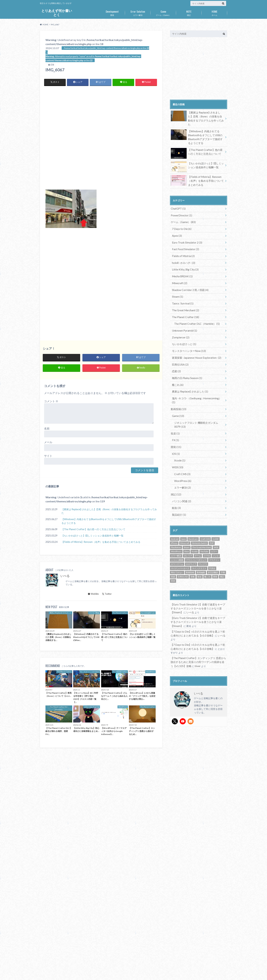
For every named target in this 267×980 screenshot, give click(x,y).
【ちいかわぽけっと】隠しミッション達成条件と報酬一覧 (92, 537)
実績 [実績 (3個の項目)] (173, 544)
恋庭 (176, 352)
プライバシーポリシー (51, 975)
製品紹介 (178, 482)
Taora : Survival (182, 289)
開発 (112, 12)
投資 (175, 406)
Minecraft (179, 270)
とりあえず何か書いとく (57, 13)
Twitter (107, 595)
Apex (176, 226)
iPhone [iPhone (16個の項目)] (174, 510)
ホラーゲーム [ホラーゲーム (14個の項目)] (177, 531)
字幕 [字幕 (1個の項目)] (223, 540)
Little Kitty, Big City (184, 258)
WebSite (93, 595)
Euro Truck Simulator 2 (186, 232)
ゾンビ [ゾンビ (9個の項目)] (216, 523)
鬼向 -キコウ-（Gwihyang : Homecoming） (197, 378)
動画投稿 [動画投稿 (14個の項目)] (190, 540)
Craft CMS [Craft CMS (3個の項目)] (205, 506)
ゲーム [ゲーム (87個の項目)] (198, 523)
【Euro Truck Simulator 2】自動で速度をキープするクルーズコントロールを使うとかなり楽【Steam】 (197, 575)
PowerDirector (181, 207)
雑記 (189, 12)
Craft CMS (181, 444)
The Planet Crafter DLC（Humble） (195, 308)
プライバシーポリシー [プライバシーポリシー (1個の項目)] (196, 527)
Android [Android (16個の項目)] (175, 506)
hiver (193, 626)
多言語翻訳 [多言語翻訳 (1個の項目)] (213, 540)
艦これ (177, 365)
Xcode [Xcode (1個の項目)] (195, 519)
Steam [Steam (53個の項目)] (187, 514)
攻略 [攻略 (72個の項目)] (193, 544)
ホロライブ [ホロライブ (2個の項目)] (191, 531)
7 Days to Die (181, 220)
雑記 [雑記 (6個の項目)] (222, 544)
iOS (176, 425)
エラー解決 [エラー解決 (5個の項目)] (176, 523)
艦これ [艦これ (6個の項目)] (207, 544)
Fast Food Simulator (184, 239)
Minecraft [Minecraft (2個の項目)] (185, 510)
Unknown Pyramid (183, 314)
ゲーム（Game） (163, 12)
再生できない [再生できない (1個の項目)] (177, 540)
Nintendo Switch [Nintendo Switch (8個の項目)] (199, 510)
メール (48, 443)
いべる (65, 577)
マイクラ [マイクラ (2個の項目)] (203, 531)
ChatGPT (178, 201)
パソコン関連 (181, 470)
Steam (177, 283)
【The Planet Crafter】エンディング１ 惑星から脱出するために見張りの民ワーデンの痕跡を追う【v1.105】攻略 (198, 622)
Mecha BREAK (181, 264)
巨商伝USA (180, 346)
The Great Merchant (185, 295)
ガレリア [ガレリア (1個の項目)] (188, 523)
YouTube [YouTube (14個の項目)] (204, 519)
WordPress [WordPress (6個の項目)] (176, 519)
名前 (47, 430)
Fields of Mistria (182, 245)
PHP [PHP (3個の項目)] (212, 510)
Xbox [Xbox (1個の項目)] (187, 519)
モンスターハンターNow (188, 333)
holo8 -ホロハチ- (183, 251)
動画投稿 (178, 384)
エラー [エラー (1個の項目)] (214, 519)
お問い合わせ (74, 975)
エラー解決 (138, 12)
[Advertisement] (101, 114)
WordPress (182, 451)
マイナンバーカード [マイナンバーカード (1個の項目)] (180, 535)
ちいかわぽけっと (183, 327)
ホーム (214, 12)
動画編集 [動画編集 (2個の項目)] (201, 540)
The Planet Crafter (185, 302)
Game (177, 390)
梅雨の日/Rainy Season (186, 359)
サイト (48, 457)
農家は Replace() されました (189, 371)
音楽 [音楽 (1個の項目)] (173, 548)
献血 (176, 476)
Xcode (179, 432)
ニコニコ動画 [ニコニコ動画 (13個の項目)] (177, 527)
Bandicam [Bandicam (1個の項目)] (193, 506)
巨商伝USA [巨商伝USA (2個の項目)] (183, 544)
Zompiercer (180, 321)
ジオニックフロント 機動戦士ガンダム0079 (197, 398)
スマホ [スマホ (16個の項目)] (207, 523)
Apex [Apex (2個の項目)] (183, 506)
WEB (177, 438)
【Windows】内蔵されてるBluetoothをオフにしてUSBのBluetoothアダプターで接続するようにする (109, 522)
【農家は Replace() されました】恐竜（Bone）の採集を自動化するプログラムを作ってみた (109, 512)
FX (175, 413)
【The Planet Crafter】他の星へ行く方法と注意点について (93, 530)
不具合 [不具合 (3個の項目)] (212, 535)
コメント (51, 402)
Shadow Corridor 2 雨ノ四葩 (189, 277)
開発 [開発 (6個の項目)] (215, 544)
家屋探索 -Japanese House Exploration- (195, 340)
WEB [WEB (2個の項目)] (216, 514)
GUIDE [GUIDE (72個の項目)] (216, 506)
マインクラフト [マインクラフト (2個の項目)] (199, 535)
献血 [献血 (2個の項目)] (200, 544)
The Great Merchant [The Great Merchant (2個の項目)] (202, 514)
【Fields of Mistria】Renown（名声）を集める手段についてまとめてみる (101, 543)
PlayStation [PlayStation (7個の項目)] (176, 514)
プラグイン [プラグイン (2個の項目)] (214, 527)
